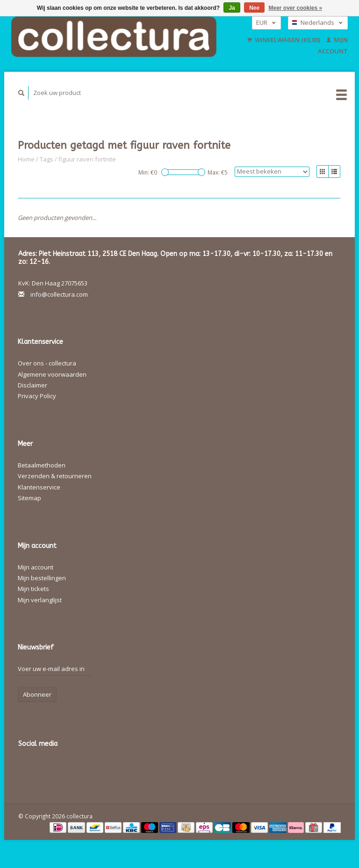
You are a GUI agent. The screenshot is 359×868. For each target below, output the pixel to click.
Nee (254, 8)
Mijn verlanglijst (40, 600)
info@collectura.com (59, 294)
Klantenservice (39, 487)
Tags (47, 159)
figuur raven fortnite (87, 159)
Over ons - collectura (47, 363)
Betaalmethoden (42, 465)
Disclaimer (32, 385)
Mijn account (36, 567)
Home (26, 159)
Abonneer (37, 694)
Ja (232, 8)
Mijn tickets (33, 589)
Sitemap (29, 498)
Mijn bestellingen (42, 578)
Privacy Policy (37, 396)
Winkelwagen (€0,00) (284, 40)
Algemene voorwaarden (52, 374)
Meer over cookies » (296, 8)
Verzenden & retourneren (55, 476)
